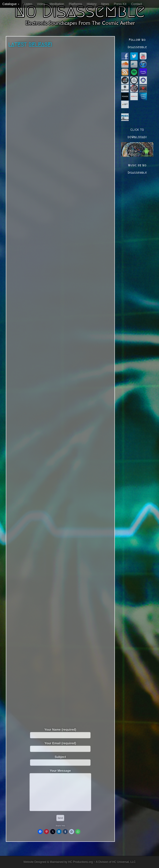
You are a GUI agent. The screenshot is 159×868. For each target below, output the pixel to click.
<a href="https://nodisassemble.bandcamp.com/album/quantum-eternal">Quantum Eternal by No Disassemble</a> (60, 161)
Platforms (75, 4)
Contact (136, 4)
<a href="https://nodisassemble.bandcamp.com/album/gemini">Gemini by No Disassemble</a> (60, 687)
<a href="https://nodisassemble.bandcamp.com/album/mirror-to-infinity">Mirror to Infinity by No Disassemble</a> (60, 236)
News (105, 4)
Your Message (60, 790)
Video (41, 4)
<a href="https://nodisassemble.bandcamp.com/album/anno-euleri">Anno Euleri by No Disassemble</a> (60, 537)
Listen (28, 4)
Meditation (57, 4)
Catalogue (11, 4)
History (92, 4)
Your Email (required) (60, 746)
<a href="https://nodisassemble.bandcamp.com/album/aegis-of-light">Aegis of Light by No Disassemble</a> (60, 86)
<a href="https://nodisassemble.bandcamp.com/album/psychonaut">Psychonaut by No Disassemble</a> (60, 462)
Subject (60, 759)
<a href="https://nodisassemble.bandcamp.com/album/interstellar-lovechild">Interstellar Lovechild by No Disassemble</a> (60, 312)
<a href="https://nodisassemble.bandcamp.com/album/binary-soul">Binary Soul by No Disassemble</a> (60, 612)
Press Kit (120, 4)
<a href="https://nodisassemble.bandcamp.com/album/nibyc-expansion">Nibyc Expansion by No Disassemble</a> (60, 387)
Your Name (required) (60, 732)
